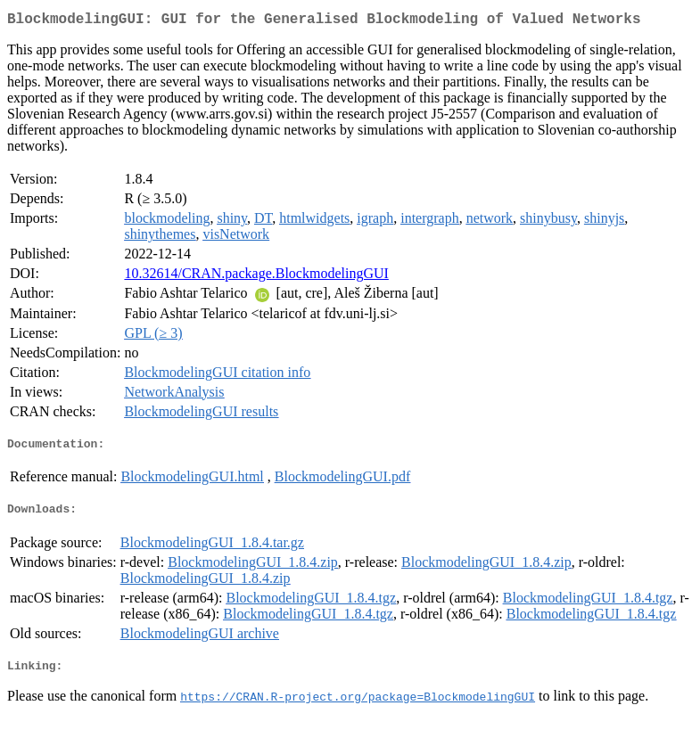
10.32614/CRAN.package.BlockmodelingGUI (256, 277)
